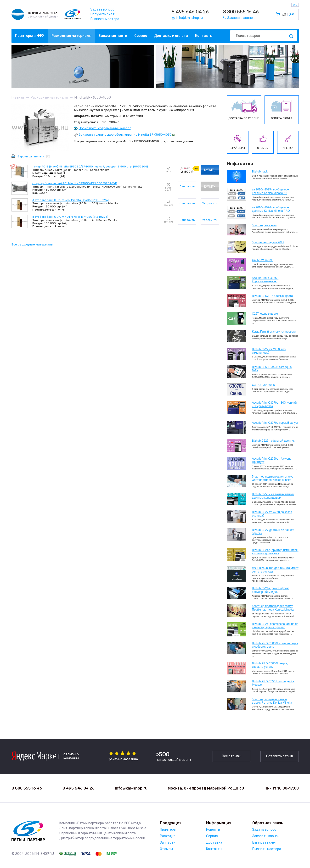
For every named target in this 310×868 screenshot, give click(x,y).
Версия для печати (31, 156)
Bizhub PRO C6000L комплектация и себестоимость (275, 645)
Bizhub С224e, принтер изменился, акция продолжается (275, 552)
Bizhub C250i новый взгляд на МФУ (272, 369)
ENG (295, 5)
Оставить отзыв (280, 756)
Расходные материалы (71, 36)
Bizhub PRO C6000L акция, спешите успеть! (270, 665)
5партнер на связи (264, 225)
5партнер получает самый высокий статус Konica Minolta (272, 701)
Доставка (214, 843)
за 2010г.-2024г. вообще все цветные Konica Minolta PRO (271, 209)
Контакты (204, 36)
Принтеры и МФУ (30, 36)
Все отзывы (232, 756)
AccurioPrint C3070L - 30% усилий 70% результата (274, 404)
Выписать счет (265, 843)
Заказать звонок (266, 836)
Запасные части (113, 36)
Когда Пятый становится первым (274, 332)
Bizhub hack (260, 172)
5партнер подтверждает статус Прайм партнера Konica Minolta (273, 608)
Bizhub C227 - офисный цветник (273, 441)
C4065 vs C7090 (263, 260)
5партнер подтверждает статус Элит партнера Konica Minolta (273, 478)
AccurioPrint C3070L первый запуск (275, 423)
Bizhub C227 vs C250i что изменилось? (269, 351)
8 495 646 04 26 (190, 12)
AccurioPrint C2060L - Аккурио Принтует (272, 460)
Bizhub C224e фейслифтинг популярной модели (271, 590)
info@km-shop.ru (131, 788)
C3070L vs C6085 (264, 385)
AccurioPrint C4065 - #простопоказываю (265, 280)
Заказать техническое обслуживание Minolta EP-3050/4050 (125, 135)
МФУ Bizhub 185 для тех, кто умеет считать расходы (275, 570)
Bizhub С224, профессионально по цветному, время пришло (275, 626)
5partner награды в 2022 (268, 242)
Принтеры (168, 830)
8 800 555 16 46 (241, 12)
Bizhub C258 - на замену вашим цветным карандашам (273, 496)
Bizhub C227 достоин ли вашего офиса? (273, 532)
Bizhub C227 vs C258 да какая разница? (272, 514)
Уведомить (210, 203)
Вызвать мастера (105, 19)
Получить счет (103, 14)
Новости (213, 830)
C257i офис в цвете (265, 314)
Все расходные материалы (32, 244)
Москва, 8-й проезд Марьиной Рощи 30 (206, 788)
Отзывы (166, 849)
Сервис (141, 36)
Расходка (168, 836)
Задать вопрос (102, 9)
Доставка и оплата (171, 36)
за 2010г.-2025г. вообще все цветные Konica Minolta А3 (271, 191)
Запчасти (168, 843)
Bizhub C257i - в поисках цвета (273, 296)
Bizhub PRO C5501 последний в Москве (273, 683)
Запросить (187, 186)
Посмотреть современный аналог (105, 128)
